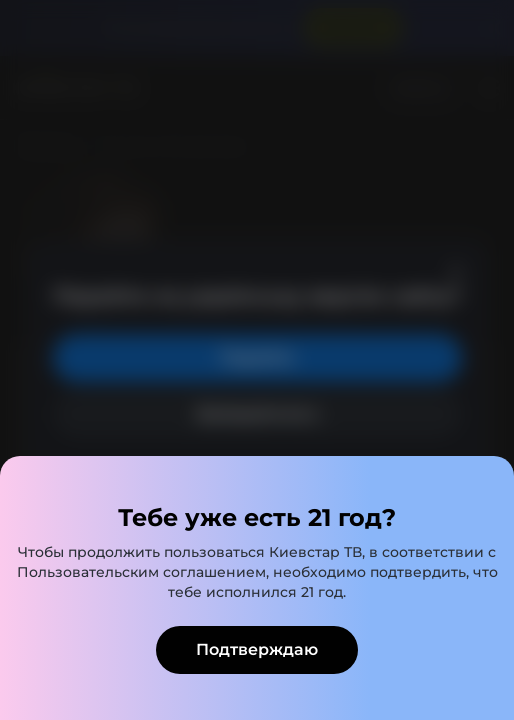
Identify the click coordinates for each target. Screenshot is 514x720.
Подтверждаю (257, 649)
